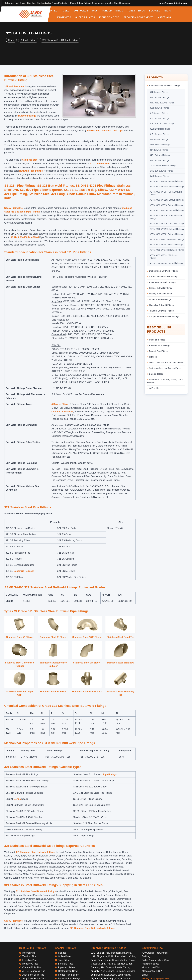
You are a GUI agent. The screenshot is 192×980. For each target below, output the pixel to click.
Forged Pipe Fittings (159, 351)
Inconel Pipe (29, 953)
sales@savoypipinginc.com (173, 3)
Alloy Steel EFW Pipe (33, 975)
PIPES (54, 11)
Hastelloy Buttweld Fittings (162, 305)
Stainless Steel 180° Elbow (87, 637)
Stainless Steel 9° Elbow (53, 637)
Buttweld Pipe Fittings (159, 345)
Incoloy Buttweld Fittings (161, 294)
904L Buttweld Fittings (159, 160)
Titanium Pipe (29, 956)
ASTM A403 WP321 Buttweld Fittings (166, 234)
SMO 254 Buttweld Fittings (162, 171)
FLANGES (155, 11)
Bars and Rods (156, 374)
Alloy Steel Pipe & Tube (34, 978)
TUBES (65, 11)
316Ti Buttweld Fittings (160, 129)
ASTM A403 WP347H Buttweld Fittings (167, 250)
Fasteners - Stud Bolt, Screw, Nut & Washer (165, 381)
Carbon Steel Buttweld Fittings (164, 277)
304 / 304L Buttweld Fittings (162, 103)
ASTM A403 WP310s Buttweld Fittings (167, 200)
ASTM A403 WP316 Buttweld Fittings (166, 205)
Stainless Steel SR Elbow (120, 663)
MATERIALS (164, 17)
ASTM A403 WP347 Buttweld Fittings (166, 245)
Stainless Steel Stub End (53, 692)
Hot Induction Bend (68, 971)
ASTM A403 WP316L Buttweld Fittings (167, 210)
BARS (168, 11)
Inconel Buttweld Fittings (161, 288)
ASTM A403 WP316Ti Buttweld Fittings (167, 224)
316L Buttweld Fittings (159, 118)
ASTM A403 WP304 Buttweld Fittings (166, 181)
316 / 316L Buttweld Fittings (162, 124)
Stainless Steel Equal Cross (87, 692)
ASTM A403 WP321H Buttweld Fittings (167, 239)
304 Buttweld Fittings (159, 92)
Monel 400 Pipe (30, 964)
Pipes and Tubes (157, 340)
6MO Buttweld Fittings (159, 176)
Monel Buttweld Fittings (160, 299)
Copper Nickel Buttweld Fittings (164, 316)
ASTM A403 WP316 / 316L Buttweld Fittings (166, 217)
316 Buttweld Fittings (159, 113)
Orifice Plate (155, 388)
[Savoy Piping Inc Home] (30, 14)
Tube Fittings (65, 960)
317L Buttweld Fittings (159, 134)
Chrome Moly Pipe (32, 967)
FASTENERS (64, 17)
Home (11, 40)
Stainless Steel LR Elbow (87, 663)
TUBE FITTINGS (136, 11)
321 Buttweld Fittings (159, 139)
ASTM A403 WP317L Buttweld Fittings (167, 229)
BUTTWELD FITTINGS (86, 11)
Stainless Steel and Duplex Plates (165, 368)
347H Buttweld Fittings (160, 155)
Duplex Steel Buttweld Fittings (163, 271)
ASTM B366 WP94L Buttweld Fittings (166, 263)
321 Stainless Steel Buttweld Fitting (60, 40)
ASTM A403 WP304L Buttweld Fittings (167, 187)
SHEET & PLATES (85, 17)
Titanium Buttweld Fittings (161, 311)
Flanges (153, 357)
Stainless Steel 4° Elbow (19, 637)
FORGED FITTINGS (113, 11)
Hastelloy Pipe (30, 960)
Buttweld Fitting (28, 40)
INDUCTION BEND (109, 17)
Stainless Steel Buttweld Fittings (164, 86)
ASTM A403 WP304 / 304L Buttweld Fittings (166, 193)
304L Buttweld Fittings (159, 97)
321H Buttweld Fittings (160, 145)
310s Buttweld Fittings (159, 108)
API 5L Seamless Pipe (34, 971)
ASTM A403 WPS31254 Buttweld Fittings (164, 257)
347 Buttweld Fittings (159, 150)
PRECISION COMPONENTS (138, 17)
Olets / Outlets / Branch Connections (166, 363)
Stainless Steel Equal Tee (120, 637)
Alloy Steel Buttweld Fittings (162, 282)
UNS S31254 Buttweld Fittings (163, 166)
